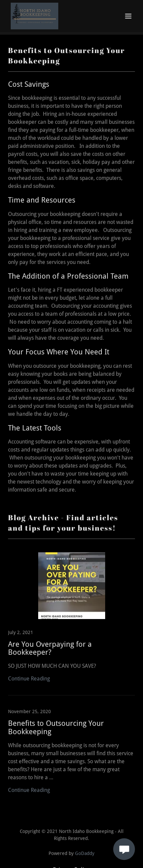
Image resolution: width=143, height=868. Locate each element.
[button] (128, 16)
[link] (34, 16)
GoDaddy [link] (85, 853)
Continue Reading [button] (29, 679)
